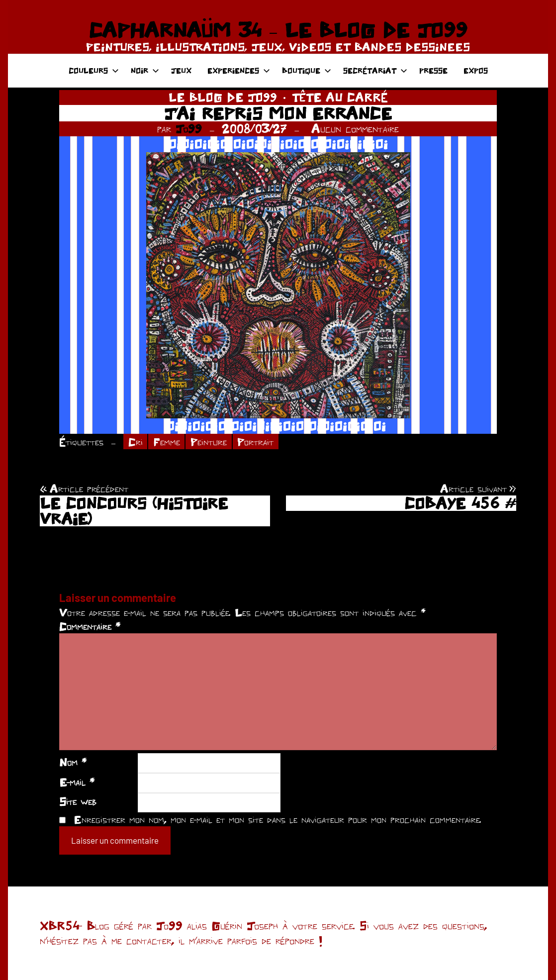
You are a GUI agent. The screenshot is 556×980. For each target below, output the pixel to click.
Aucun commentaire (355, 129)
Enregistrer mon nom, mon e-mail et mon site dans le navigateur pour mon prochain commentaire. (278, 819)
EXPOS (476, 70)
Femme (167, 442)
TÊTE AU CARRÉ (340, 97)
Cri (136, 442)
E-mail (77, 782)
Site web (78, 801)
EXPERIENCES (239, 70)
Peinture (209, 442)
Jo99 (189, 129)
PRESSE (433, 70)
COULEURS (94, 70)
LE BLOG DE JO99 (223, 97)
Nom (73, 762)
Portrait (255, 442)
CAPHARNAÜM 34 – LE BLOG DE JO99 (278, 30)
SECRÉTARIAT (375, 70)
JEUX (181, 70)
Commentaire (90, 626)
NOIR (145, 70)
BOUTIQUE (307, 70)
